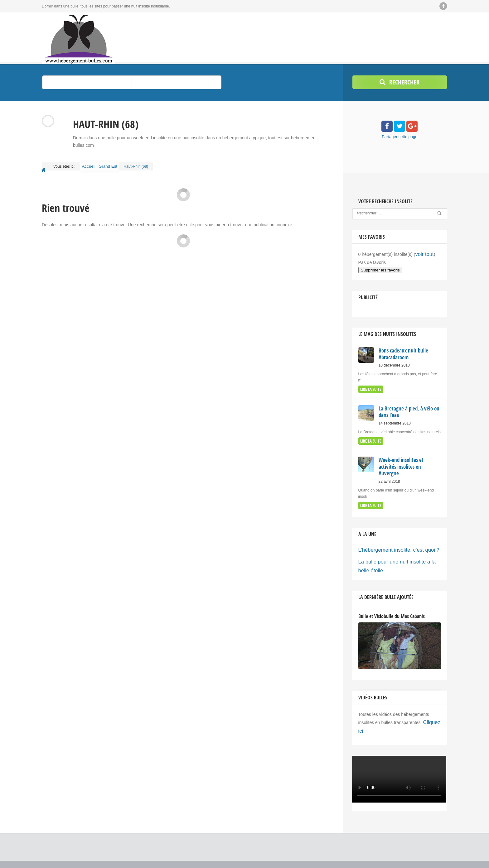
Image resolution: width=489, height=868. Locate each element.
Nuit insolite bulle (57, 859)
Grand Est (115, 164)
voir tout (423, 249)
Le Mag (402, 846)
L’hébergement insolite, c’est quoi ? (392, 532)
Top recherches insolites (402, 852)
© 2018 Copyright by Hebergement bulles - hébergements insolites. (98, 846)
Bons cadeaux (375, 846)
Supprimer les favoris (380, 264)
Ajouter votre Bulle (432, 846)
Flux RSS (439, 852)
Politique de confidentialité (426, 859)
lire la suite (370, 382)
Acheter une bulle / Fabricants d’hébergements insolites (327, 852)
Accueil (91, 164)
